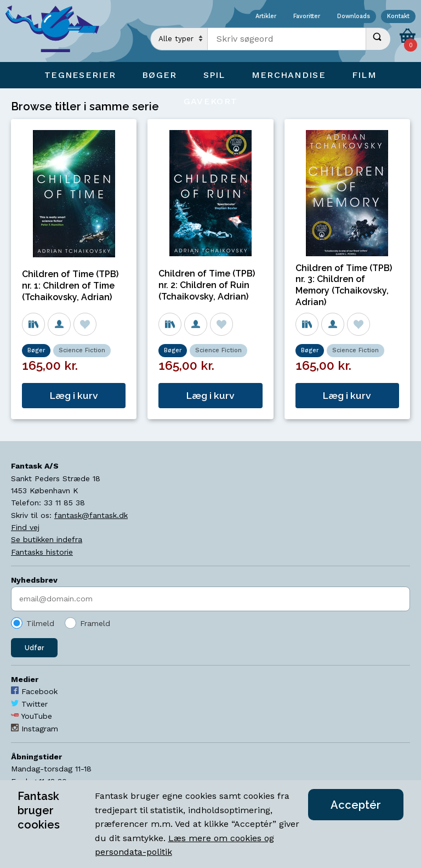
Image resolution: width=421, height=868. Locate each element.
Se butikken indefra (47, 539)
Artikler (266, 17)
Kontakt (398, 17)
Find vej (25, 527)
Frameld (95, 623)
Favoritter (307, 17)
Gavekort (210, 101)
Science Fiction (82, 350)
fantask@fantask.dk (91, 515)
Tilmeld (40, 623)
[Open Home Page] (58, 31)
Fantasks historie (42, 552)
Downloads (354, 17)
